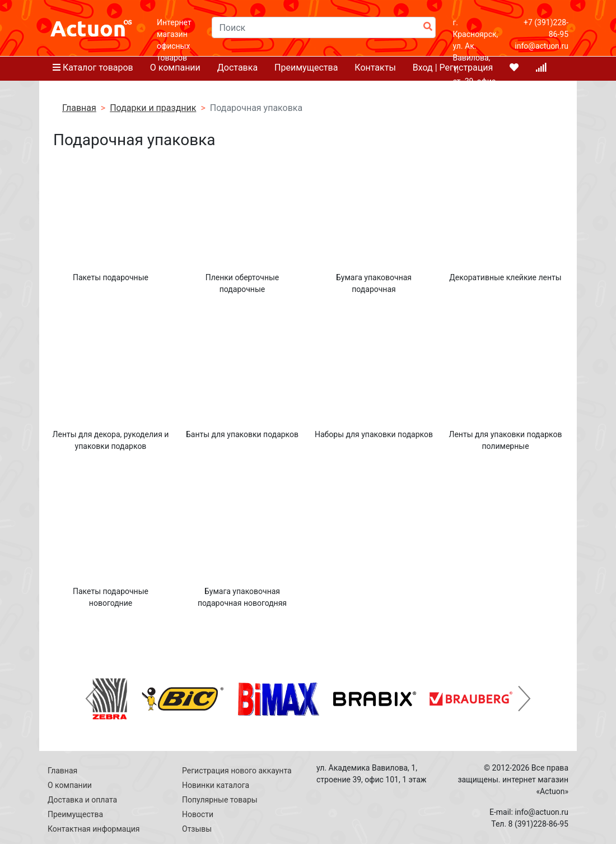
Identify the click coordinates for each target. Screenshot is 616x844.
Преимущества (75, 814)
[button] (92, 699)
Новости (198, 814)
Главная (62, 771)
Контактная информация (94, 829)
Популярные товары (220, 800)
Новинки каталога (216, 785)
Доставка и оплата (82, 800)
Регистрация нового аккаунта (237, 771)
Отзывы (197, 829)
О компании (70, 785)
